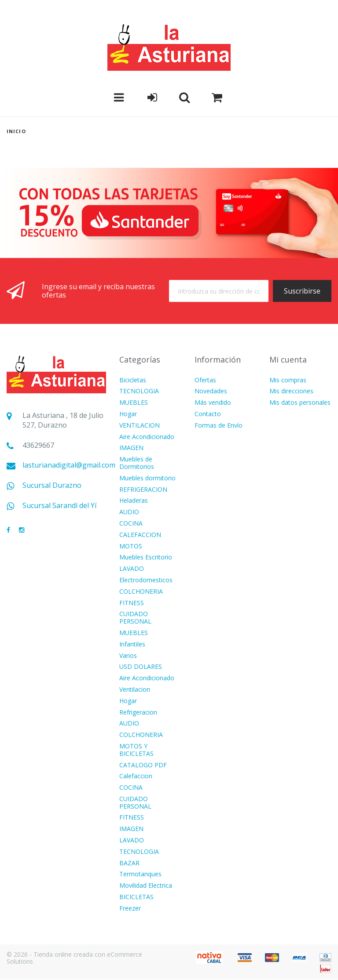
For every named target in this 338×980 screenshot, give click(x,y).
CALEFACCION (140, 535)
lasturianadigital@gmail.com (69, 465)
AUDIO (129, 512)
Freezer (130, 909)
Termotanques (140, 874)
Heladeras (134, 501)
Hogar (128, 414)
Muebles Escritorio (146, 557)
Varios (128, 656)
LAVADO (132, 569)
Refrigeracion (138, 713)
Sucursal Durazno (52, 485)
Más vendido (213, 403)
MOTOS (131, 546)
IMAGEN (131, 448)
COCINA (131, 524)
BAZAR (129, 863)
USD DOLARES (141, 667)
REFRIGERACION (143, 490)
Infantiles (132, 644)
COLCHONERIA (141, 592)
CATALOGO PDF (143, 765)
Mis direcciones (291, 391)
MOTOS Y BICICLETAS (136, 750)
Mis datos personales (300, 403)
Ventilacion (135, 690)
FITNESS (132, 603)
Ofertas (205, 380)
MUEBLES (134, 403)
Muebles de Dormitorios (137, 463)
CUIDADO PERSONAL (135, 618)
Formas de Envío (219, 426)
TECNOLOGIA (139, 391)
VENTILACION (140, 426)
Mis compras (288, 380)
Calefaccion (136, 776)
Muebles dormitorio (147, 478)
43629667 (38, 445)
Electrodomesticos (146, 580)
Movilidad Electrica (146, 886)
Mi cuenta (288, 359)
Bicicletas (133, 380)
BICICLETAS (136, 897)
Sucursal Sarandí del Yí (59, 506)
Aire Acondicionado (147, 437)
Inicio (16, 131)
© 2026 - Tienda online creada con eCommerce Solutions (74, 958)
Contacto (208, 414)
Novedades (211, 391)
